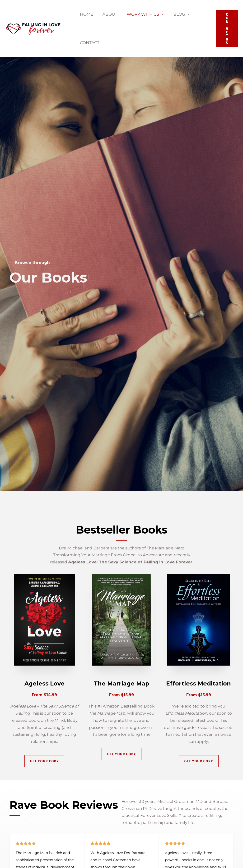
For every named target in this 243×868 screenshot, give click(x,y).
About (108, 14)
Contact (89, 43)
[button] (227, 29)
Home (86, 14)
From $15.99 (121, 695)
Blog (174, 14)
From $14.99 (44, 695)
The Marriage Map (121, 683)
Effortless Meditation (199, 683)
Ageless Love (44, 683)
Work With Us (139, 14)
